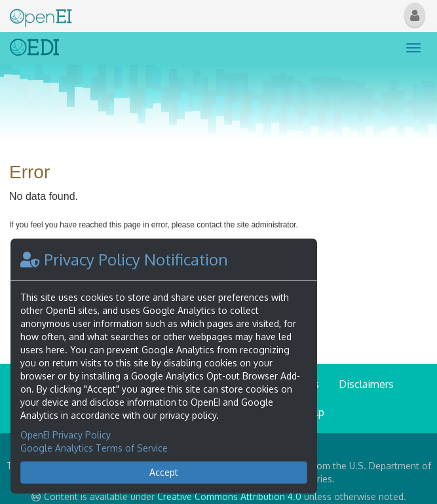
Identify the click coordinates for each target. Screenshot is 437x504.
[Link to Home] (34, 48)
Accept (164, 472)
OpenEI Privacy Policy (66, 435)
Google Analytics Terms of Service (94, 448)
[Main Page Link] (41, 15)
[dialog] (164, 366)
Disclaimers (366, 384)
